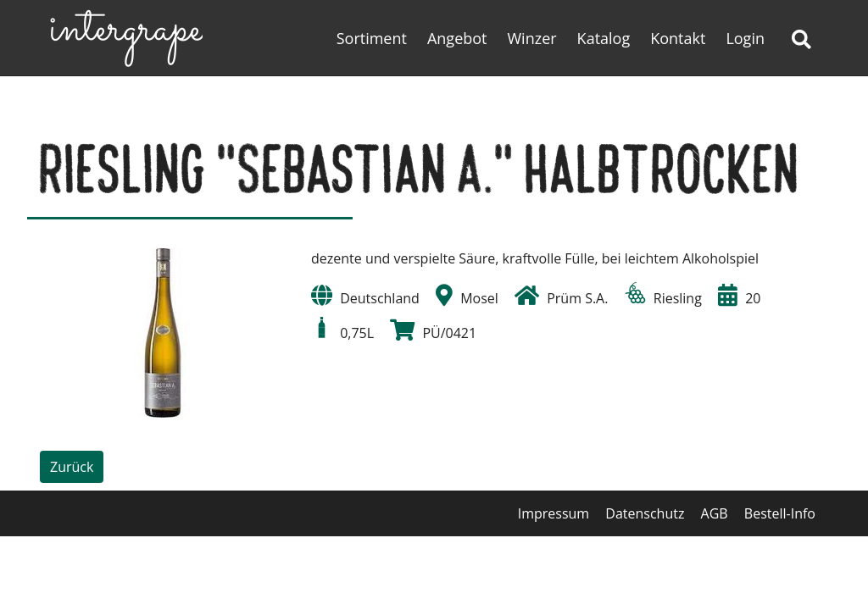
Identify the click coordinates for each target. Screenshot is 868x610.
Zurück (72, 467)
